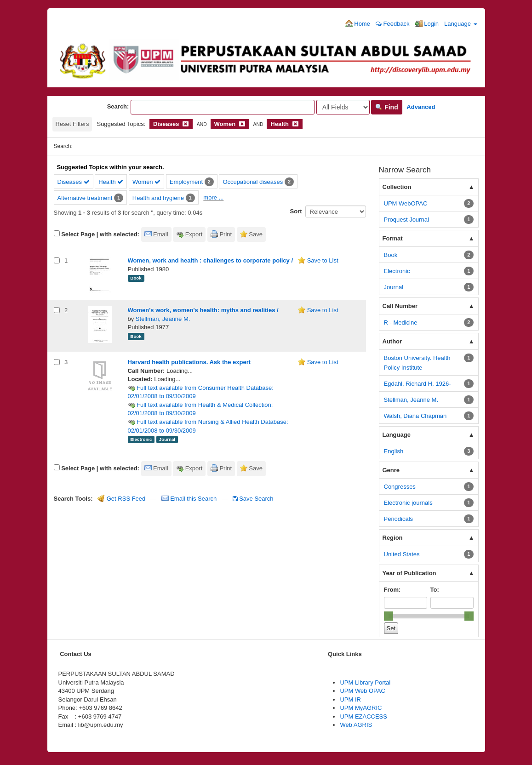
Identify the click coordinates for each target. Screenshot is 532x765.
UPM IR (350, 699)
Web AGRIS (356, 725)
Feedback (393, 24)
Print (226, 234)
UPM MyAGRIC (361, 708)
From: (392, 590)
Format (393, 238)
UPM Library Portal (365, 682)
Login (427, 23)
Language (460, 24)
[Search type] (343, 107)
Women (146, 182)
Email (161, 234)
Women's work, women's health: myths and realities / (203, 310)
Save (256, 234)
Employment (186, 182)
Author (392, 341)
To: (435, 590)
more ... (213, 197)
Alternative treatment (85, 198)
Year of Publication (409, 573)
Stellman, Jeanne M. (163, 319)
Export (194, 234)
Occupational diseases (253, 182)
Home (358, 23)
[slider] (389, 616)
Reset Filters (72, 124)
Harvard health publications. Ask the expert (189, 362)
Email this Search (190, 499)
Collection (397, 187)
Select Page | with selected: (100, 234)
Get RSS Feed (121, 499)
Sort (296, 211)
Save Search (253, 499)
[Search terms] (223, 107)
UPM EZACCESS (363, 716)
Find (386, 107)
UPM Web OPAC (362, 691)
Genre (391, 470)
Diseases (74, 182)
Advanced (421, 107)
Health (111, 182)
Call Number (400, 306)
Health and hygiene (158, 198)
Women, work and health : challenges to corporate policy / (211, 260)
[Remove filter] (186, 124)
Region (393, 538)
